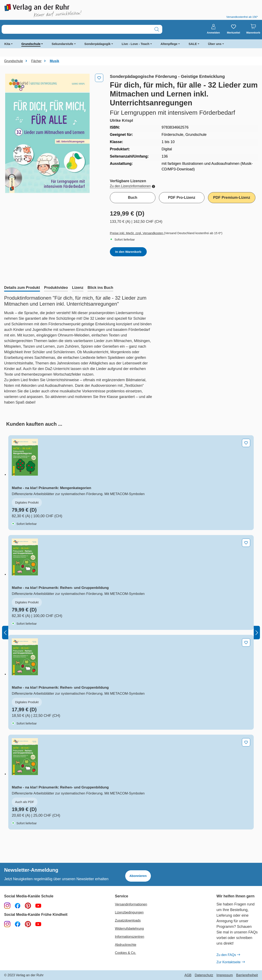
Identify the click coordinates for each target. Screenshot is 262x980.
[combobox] (77, 29)
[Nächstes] (257, 632)
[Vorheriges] (5, 632)
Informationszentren (129, 937)
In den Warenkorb (128, 252)
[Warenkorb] (253, 29)
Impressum (225, 975)
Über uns (215, 44)
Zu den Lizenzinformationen (132, 186)
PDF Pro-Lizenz (182, 198)
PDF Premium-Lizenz (232, 198)
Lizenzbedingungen (129, 912)
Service (121, 896)
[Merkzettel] (233, 29)
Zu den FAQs (228, 955)
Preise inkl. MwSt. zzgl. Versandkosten (137, 233)
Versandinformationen (131, 904)
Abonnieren (138, 876)
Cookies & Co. (125, 953)
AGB (188, 975)
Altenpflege (169, 44)
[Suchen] (157, 29)
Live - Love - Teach (136, 44)
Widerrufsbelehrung (129, 929)
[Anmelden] (213, 29)
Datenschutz (204, 975)
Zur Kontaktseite (231, 962)
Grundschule (31, 44)
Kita (7, 44)
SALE (193, 44)
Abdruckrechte (126, 945)
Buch (133, 198)
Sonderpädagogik (98, 44)
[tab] (22, 288)
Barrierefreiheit (247, 975)
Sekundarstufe (62, 44)
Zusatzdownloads (128, 920)
